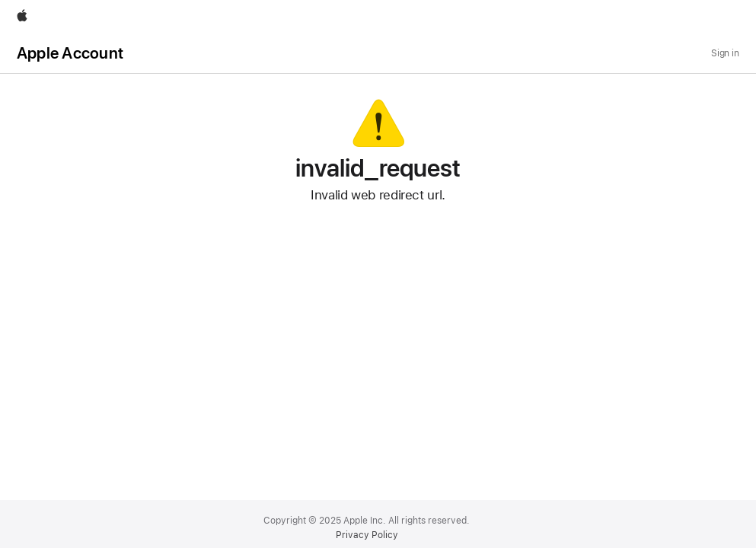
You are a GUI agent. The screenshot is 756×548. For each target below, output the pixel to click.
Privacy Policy (367, 535)
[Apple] (22, 17)
